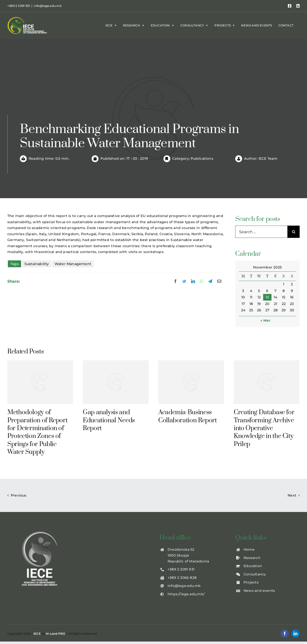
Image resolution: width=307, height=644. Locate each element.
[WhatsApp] (202, 281)
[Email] (219, 281)
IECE (37, 634)
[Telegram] (210, 281)
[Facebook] (175, 281)
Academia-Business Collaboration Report (188, 416)
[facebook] (285, 633)
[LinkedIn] (193, 281)
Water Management (73, 264)
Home (249, 549)
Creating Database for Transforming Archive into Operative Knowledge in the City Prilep (264, 428)
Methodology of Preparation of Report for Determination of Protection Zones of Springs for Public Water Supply (37, 432)
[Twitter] (184, 281)
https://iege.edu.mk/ (186, 594)
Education (253, 566)
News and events (259, 591)
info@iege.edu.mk (48, 6)
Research (252, 558)
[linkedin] (295, 633)
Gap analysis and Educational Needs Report (109, 420)
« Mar (265, 320)
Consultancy (255, 574)
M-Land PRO (55, 634)
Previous (19, 495)
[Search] (294, 232)
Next (292, 495)
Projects (251, 582)
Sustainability (37, 264)
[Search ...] (261, 232)
